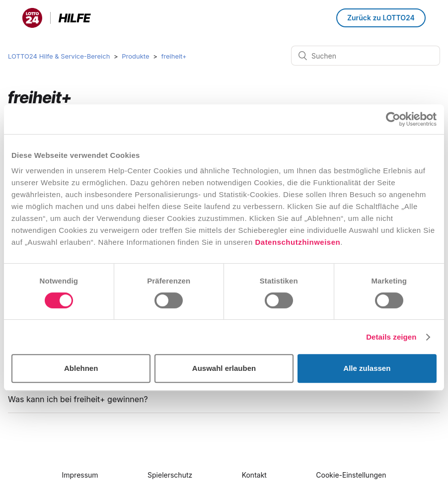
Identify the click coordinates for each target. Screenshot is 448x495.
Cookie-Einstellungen (351, 475)
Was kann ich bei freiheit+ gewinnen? (78, 399)
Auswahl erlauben (224, 368)
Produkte (135, 56)
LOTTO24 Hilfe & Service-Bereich (59, 56)
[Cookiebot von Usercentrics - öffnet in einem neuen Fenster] (393, 119)
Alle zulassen (367, 368)
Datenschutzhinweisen (298, 242)
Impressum (80, 475)
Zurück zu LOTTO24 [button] (381, 18)
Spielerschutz (170, 475)
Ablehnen (81, 368)
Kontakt (254, 475)
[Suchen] (366, 56)
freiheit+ (174, 56)
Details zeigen (391, 337)
